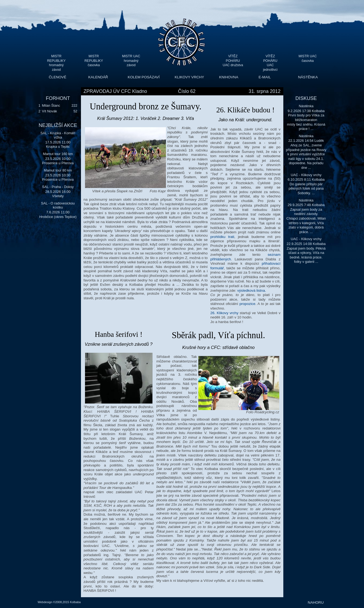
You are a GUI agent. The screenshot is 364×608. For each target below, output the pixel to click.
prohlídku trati (222, 237)
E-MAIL (265, 77)
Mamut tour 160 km (58, 154)
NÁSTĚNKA (308, 77)
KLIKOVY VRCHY (189, 77)
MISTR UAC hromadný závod (131, 61)
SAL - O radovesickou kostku (58, 205)
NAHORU (316, 602)
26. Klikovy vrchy (224, 313)
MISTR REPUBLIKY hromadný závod (56, 61)
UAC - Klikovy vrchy (306, 175)
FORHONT (58, 98)
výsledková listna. (252, 290)
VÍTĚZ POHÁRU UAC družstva (233, 61)
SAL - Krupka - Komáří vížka (58, 135)
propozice (247, 304)
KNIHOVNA (229, 77)
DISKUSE (306, 98)
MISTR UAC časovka (308, 58)
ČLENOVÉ (58, 77)
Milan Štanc (51, 105)
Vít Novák (49, 111)
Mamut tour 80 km (58, 170)
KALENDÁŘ (98, 77)
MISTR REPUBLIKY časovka (94, 61)
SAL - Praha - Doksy (58, 187)
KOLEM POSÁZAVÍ (144, 77)
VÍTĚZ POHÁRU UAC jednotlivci (270, 61)
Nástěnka (306, 106)
